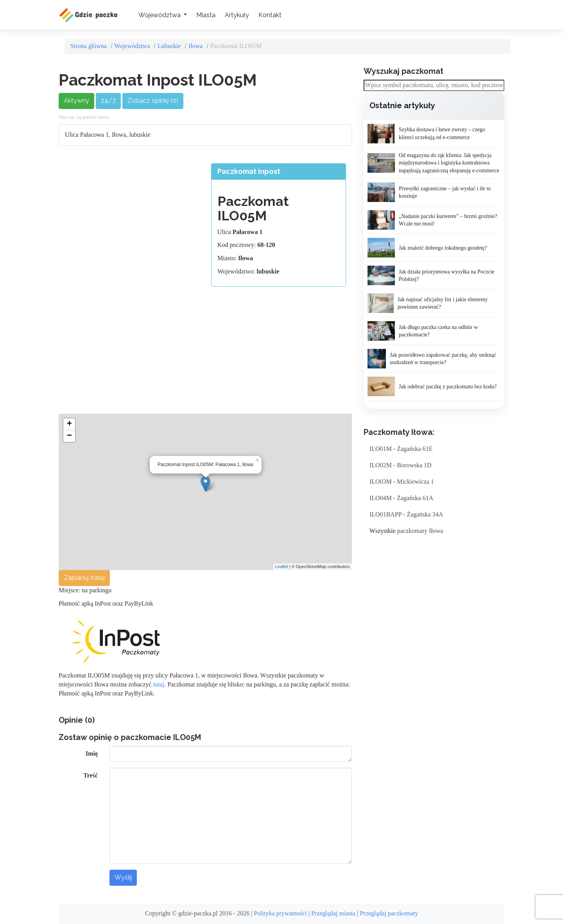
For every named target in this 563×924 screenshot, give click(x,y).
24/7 (108, 101)
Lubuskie (169, 46)
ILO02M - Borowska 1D (401, 465)
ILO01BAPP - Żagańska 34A (406, 514)
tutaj (159, 684)
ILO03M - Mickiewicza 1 (402, 482)
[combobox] (434, 85)
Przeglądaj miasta (333, 913)
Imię (92, 753)
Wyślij (123, 877)
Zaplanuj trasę (84, 578)
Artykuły (237, 15)
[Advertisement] (130, 218)
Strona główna (89, 46)
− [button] (69, 436)
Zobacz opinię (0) (153, 101)
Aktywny (76, 101)
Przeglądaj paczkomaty (389, 913)
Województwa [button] (160, 15)
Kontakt (270, 15)
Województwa (132, 46)
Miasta (206, 15)
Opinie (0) (77, 720)
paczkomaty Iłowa (420, 531)
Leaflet (282, 567)
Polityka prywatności (280, 913)
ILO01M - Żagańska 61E (401, 449)
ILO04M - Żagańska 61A (401, 498)
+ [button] (69, 424)
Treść (91, 775)
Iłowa (195, 46)
